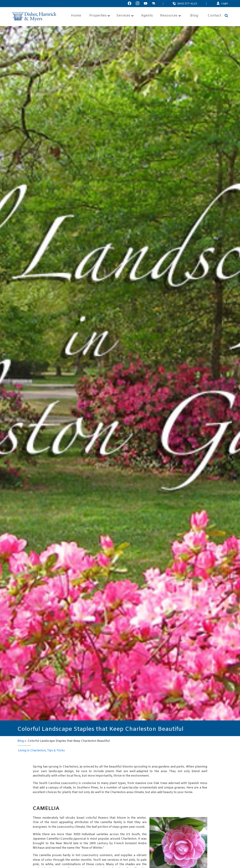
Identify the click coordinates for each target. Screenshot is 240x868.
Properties (100, 16)
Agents (147, 16)
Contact (214, 16)
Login (225, 4)
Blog (194, 16)
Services (125, 16)
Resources (171, 16)
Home (76, 16)
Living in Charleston (32, 751)
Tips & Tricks (56, 751)
